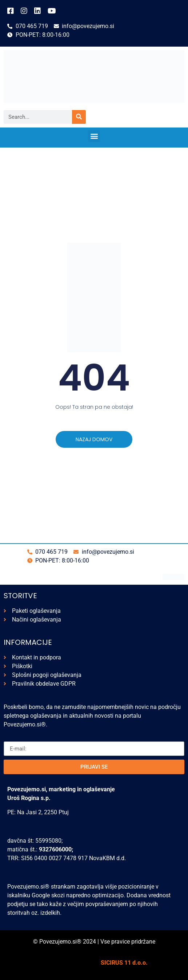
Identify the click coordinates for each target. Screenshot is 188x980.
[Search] (79, 117)
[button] (94, 136)
